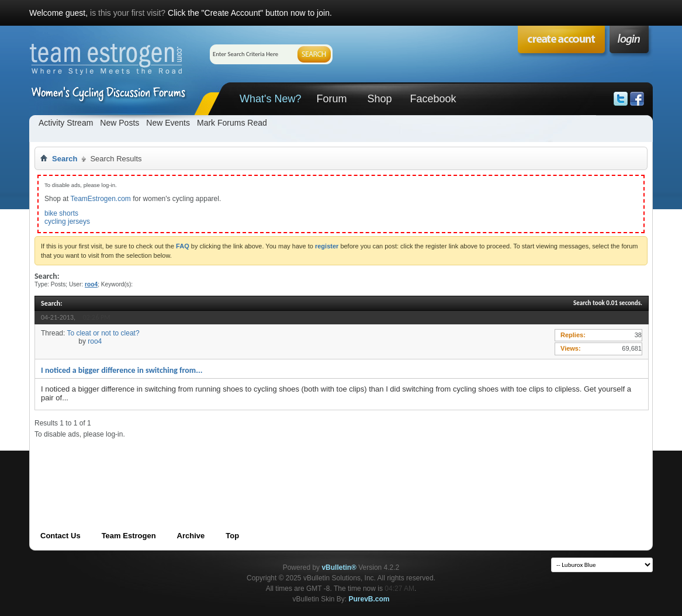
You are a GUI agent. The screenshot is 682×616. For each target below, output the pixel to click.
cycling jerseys (67, 222)
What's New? (270, 99)
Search (65, 159)
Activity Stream (66, 123)
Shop (379, 99)
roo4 (95, 341)
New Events (168, 123)
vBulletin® (339, 567)
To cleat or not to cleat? (103, 333)
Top (232, 536)
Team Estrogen (129, 536)
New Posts (120, 123)
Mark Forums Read (232, 123)
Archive (191, 536)
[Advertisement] (247, 465)
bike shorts (61, 213)
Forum (331, 99)
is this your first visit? (128, 13)
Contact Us (60, 536)
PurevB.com (369, 599)
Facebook (433, 99)
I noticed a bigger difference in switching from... (122, 370)
